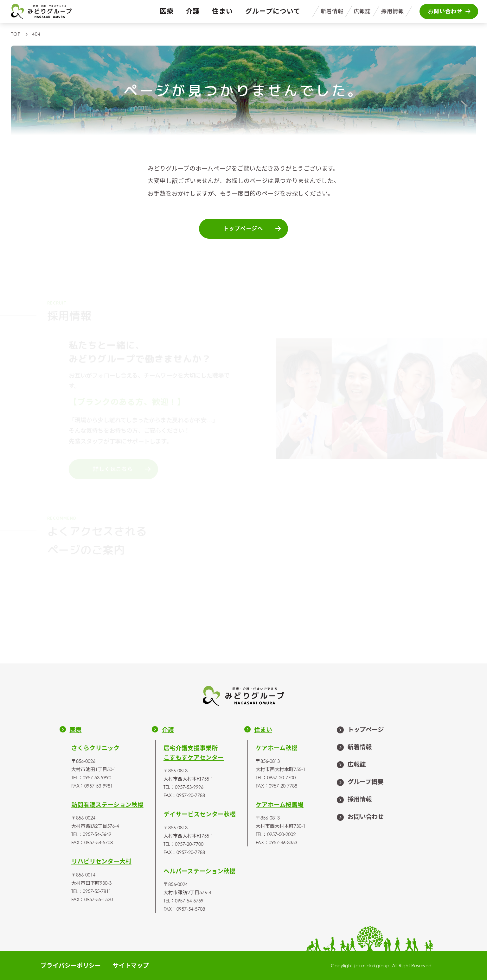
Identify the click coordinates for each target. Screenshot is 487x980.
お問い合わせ (360, 817)
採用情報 (393, 11)
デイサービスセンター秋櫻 (200, 814)
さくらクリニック (95, 748)
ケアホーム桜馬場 (280, 804)
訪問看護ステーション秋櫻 (107, 804)
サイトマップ (131, 965)
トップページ (360, 730)
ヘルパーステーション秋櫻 (199, 871)
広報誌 (362, 11)
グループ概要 (360, 782)
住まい (222, 11)
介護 (193, 11)
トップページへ (252, 229)
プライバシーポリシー (71, 965)
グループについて (273, 11)
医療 (167, 11)
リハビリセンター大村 (101, 861)
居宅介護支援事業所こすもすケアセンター (194, 753)
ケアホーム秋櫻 (277, 748)
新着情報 (332, 11)
